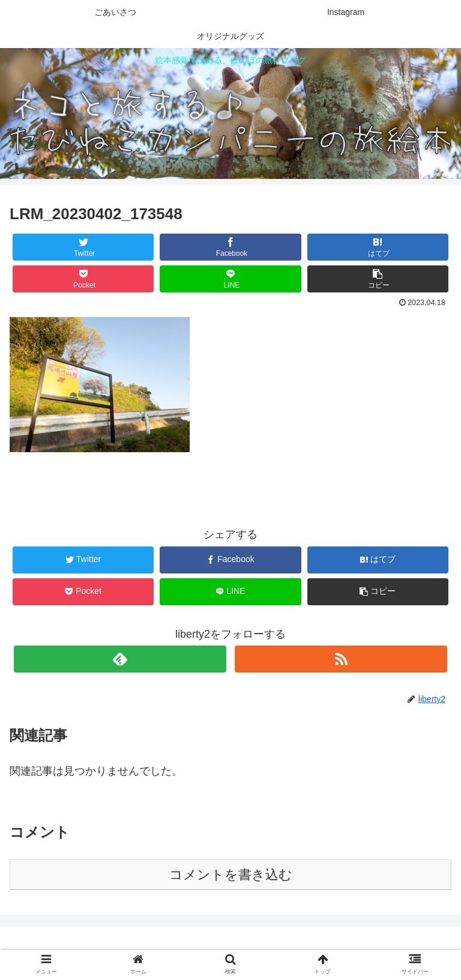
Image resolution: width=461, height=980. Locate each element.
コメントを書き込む (231, 875)
